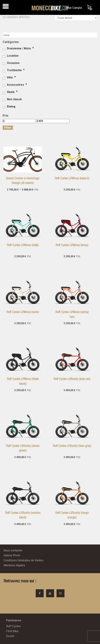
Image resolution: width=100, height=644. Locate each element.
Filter (8, 128)
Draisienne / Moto (19, 48)
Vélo (10, 77)
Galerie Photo (12, 555)
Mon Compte (74, 8)
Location (13, 56)
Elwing (11, 107)
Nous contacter (13, 550)
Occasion (13, 63)
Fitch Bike (12, 631)
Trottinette (14, 70)
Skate (11, 92)
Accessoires (15, 85)
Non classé (14, 99)
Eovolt (10, 636)
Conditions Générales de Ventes (23, 560)
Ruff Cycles (13, 626)
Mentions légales (14, 565)
